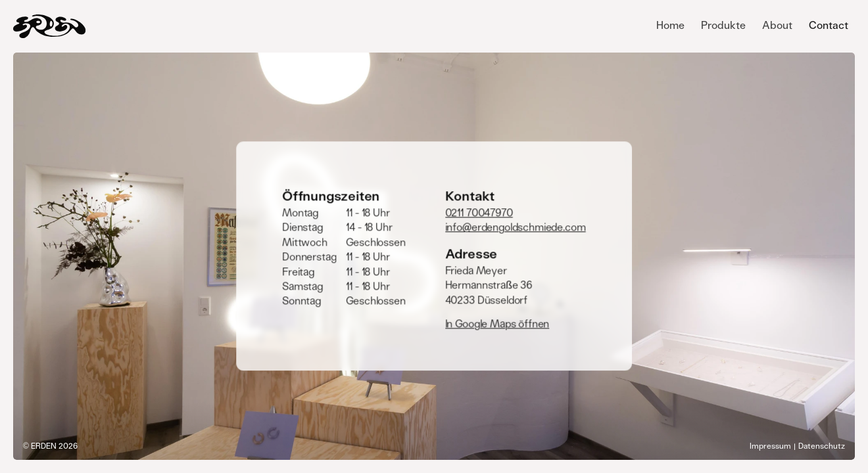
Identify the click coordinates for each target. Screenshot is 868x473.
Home (670, 26)
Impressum (770, 446)
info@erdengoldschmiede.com (516, 228)
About (777, 26)
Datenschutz (822, 446)
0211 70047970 (479, 213)
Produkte (723, 26)
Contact (829, 26)
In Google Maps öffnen (497, 324)
